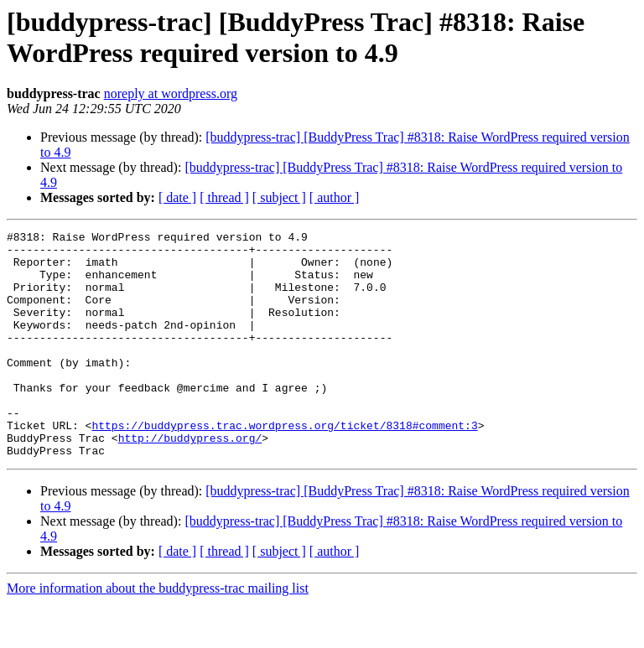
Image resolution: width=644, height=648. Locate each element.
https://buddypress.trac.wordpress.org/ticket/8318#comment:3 (284, 465)
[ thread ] (224, 197)
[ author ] (335, 197)
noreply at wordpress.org (171, 93)
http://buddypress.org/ (190, 480)
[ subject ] (279, 197)
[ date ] (177, 197)
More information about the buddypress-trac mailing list (158, 633)
